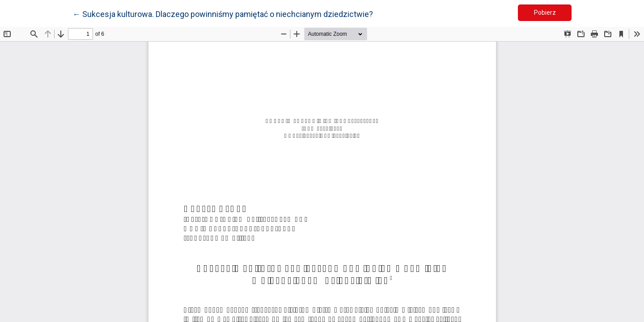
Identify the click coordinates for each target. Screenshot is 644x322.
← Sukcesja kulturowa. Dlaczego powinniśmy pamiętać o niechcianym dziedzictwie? (223, 13)
